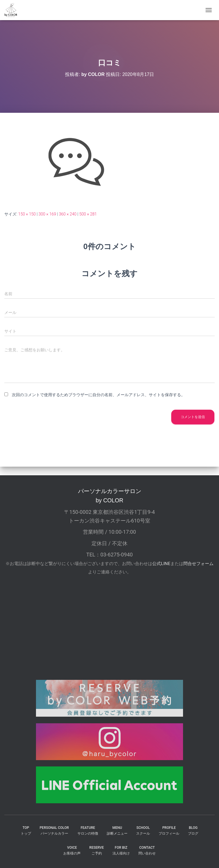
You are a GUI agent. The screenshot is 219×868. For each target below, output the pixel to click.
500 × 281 (88, 214)
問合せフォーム (198, 564)
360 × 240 (68, 214)
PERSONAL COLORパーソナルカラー (54, 830)
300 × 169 (47, 214)
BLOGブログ (193, 830)
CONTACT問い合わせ (147, 850)
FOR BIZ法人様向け (121, 850)
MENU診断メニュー (117, 830)
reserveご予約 (96, 850)
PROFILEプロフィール (169, 830)
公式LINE (161, 564)
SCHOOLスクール (143, 830)
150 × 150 (27, 214)
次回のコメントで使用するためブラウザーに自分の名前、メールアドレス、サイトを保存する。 (98, 395)
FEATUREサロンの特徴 (88, 830)
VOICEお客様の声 (72, 850)
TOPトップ (26, 830)
